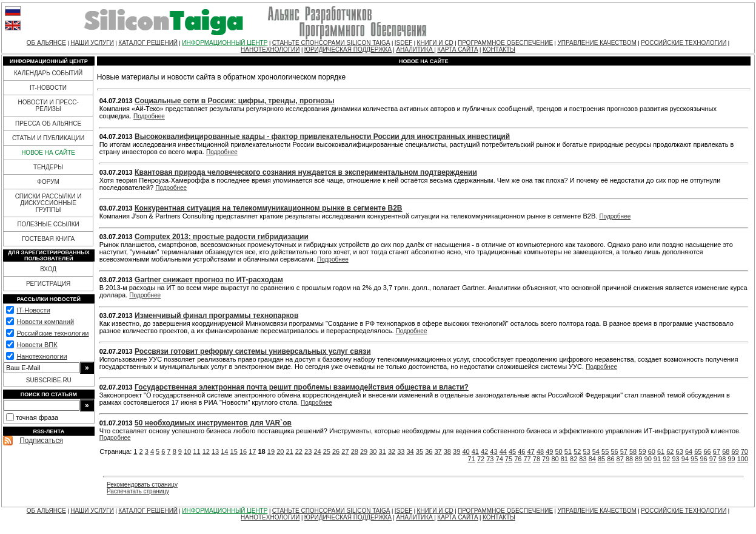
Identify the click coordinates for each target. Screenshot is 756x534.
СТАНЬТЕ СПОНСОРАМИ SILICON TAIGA (331, 43)
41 (475, 451)
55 (605, 451)
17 (252, 451)
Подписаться (41, 441)
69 (735, 451)
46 (521, 451)
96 (703, 459)
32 (392, 451)
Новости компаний (45, 322)
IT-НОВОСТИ (48, 88)
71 (472, 459)
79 (546, 459)
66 (707, 451)
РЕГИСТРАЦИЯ (48, 284)
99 (731, 459)
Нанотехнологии (42, 356)
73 (490, 459)
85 (601, 459)
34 (410, 451)
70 (744, 451)
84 (592, 459)
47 (531, 451)
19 (271, 451)
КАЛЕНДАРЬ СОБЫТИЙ (48, 73)
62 (670, 451)
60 (652, 451)
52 (577, 451)
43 (493, 451)
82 (574, 459)
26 (336, 451)
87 (620, 459)
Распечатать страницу (138, 491)
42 (484, 451)
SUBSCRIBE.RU (49, 380)
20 (280, 451)
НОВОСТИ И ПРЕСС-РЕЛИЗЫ (48, 106)
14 (224, 451)
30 (373, 451)
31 (383, 451)
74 (500, 459)
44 (503, 451)
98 (722, 459)
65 (698, 451)
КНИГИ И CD (435, 43)
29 (364, 451)
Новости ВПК (37, 345)
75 (509, 459)
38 (447, 451)
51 (568, 451)
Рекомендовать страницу (142, 485)
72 (481, 459)
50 (559, 451)
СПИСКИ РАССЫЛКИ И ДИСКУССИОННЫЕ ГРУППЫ (49, 203)
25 (327, 451)
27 (345, 451)
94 (685, 459)
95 (694, 459)
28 (355, 451)
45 (512, 451)
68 (726, 451)
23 (308, 451)
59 (642, 451)
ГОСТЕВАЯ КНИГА (48, 239)
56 (614, 451)
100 (743, 459)
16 (243, 451)
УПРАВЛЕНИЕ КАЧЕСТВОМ (597, 43)
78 (537, 459)
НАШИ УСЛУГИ (92, 43)
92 (666, 459)
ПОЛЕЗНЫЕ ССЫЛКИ (48, 224)
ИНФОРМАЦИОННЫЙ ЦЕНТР (225, 43)
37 (438, 451)
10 (187, 451)
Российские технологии (52, 333)
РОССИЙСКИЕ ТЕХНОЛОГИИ (684, 43)
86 (610, 459)
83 (583, 459)
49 (549, 451)
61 (661, 451)
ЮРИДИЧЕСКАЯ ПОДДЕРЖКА (348, 49)
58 (633, 451)
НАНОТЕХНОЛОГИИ (270, 49)
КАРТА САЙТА (457, 49)
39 (457, 451)
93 (675, 459)
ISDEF (403, 43)
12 (206, 451)
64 (689, 451)
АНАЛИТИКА (415, 49)
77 (527, 459)
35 (420, 451)
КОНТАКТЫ (499, 49)
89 (638, 459)
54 (596, 451)
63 (680, 451)
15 (234, 451)
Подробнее (149, 116)
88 (629, 459)
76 (518, 459)
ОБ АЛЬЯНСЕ (46, 43)
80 (555, 459)
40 (466, 451)
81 (564, 459)
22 (299, 451)
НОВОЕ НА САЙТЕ (48, 153)
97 (713, 459)
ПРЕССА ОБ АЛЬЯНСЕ (48, 123)
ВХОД (48, 269)
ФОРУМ (48, 182)
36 (429, 451)
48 (540, 451)
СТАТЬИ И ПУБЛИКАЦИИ (48, 138)
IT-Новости (33, 310)
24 (317, 451)
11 (196, 451)
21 (289, 451)
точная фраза (37, 417)
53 (586, 451)
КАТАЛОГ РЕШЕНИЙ (148, 43)
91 (657, 459)
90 (648, 459)
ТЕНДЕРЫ (48, 167)
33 (401, 451)
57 (624, 451)
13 (215, 451)
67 (717, 451)
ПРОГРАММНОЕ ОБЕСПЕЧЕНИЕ (505, 43)
